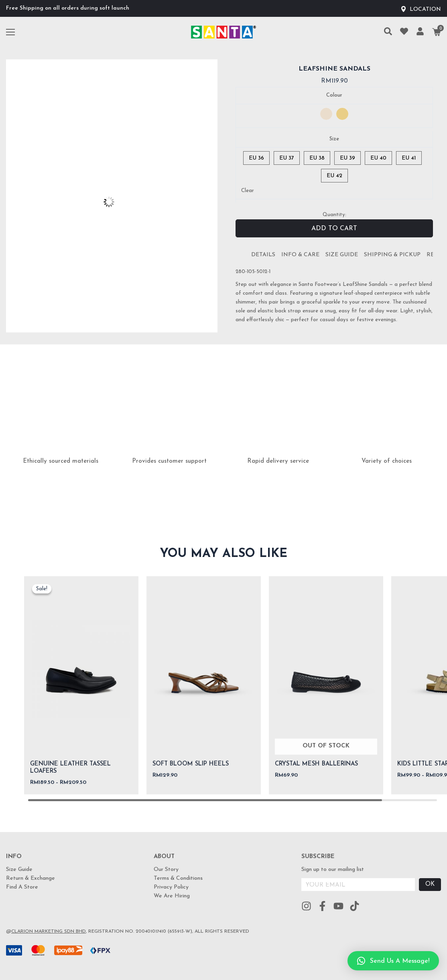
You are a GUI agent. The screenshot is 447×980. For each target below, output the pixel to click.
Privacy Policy (171, 887)
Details (263, 255)
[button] (393, 961)
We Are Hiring (172, 896)
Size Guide (342, 255)
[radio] (326, 114)
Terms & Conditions (178, 878)
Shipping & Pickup (392, 255)
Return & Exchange (30, 878)
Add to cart (334, 229)
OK (430, 884)
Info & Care (300, 255)
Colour (334, 95)
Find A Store (22, 887)
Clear (248, 191)
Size (334, 139)
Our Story (166, 870)
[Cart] (437, 32)
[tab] (263, 255)
